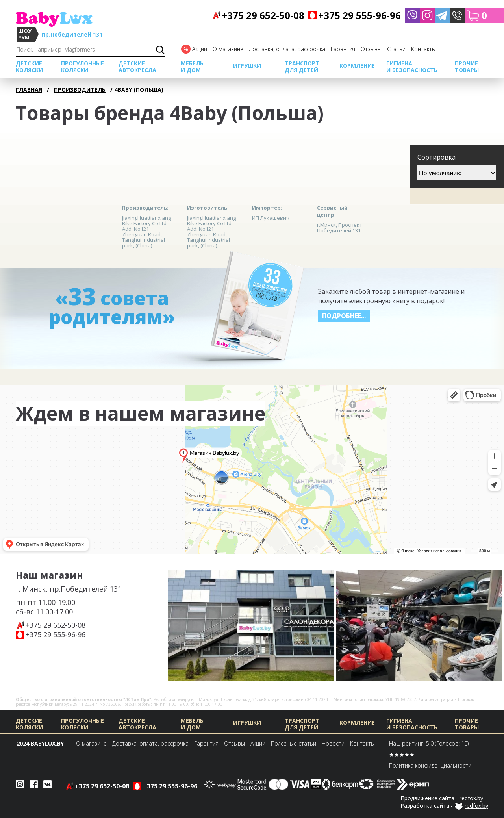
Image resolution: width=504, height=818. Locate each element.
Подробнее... (344, 316)
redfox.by (471, 798)
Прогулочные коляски (82, 67)
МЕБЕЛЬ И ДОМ (192, 67)
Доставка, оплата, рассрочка (287, 49)
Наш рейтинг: (407, 743)
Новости (333, 743)
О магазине (228, 49)
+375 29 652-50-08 (56, 625)
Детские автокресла (137, 67)
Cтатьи (396, 49)
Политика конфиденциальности (430, 765)
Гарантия (343, 49)
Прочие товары (467, 67)
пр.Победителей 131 (72, 34)
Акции (200, 49)
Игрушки (247, 66)
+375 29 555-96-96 (56, 634)
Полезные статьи (294, 743)
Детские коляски (29, 67)
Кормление (357, 66)
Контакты (423, 49)
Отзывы (371, 49)
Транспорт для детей (302, 67)
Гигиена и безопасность (412, 67)
